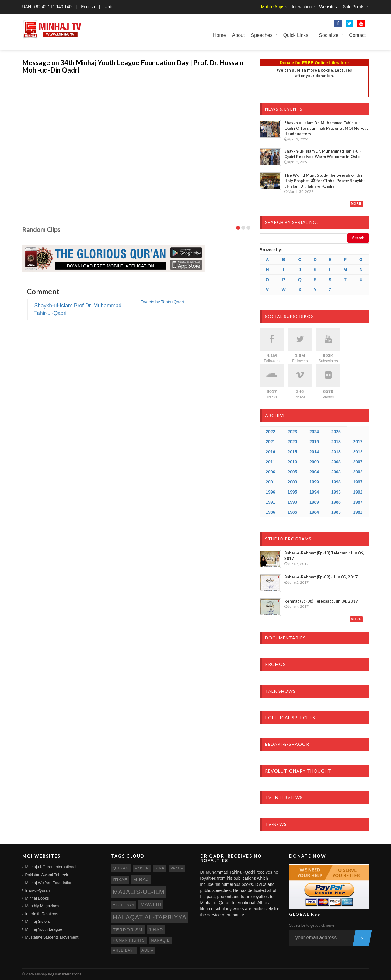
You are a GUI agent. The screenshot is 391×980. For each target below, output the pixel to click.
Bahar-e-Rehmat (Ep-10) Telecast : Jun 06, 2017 (324, 556)
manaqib (160, 940)
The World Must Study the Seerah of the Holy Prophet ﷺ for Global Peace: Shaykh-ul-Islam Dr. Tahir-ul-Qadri (325, 181)
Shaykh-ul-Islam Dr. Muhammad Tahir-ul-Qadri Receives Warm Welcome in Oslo (323, 154)
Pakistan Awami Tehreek (47, 875)
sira (160, 868)
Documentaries (285, 638)
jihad (156, 930)
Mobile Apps (273, 7)
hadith (142, 868)
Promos (275, 664)
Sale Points (354, 7)
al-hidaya (124, 905)
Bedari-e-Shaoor (287, 744)
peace (177, 868)
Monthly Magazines (42, 906)
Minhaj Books (37, 898)
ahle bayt (124, 950)
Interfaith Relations (42, 914)
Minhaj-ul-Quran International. (59, 974)
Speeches (262, 35)
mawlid (151, 905)
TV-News (276, 824)
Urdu (109, 7)
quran (121, 868)
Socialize (329, 35)
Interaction (302, 7)
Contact (357, 35)
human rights (129, 940)
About (239, 35)
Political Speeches (290, 718)
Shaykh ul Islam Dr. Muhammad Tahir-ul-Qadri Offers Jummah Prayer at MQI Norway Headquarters (326, 128)
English (88, 7)
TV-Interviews (284, 797)
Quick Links (296, 35)
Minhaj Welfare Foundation (49, 883)
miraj (141, 879)
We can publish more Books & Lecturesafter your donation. (314, 73)
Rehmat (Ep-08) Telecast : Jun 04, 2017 (321, 601)
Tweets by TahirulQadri (162, 302)
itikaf (120, 880)
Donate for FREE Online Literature (314, 63)
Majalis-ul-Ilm (139, 892)
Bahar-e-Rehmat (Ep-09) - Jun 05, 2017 (321, 577)
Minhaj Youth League (44, 929)
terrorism (128, 930)
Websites (328, 7)
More (356, 204)
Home (220, 35)
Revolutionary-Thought (298, 771)
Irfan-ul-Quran (38, 890)
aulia (148, 950)
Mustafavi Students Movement (52, 937)
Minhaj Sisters (38, 921)
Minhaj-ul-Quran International (51, 867)
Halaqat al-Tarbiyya (150, 917)
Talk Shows (280, 691)
